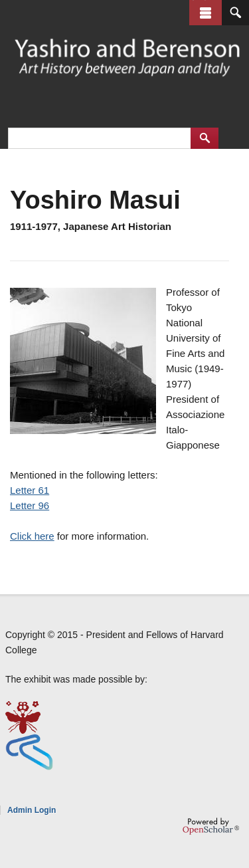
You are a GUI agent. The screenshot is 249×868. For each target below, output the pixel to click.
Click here (32, 536)
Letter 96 (30, 505)
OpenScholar (211, 826)
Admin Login (32, 810)
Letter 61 (30, 490)
